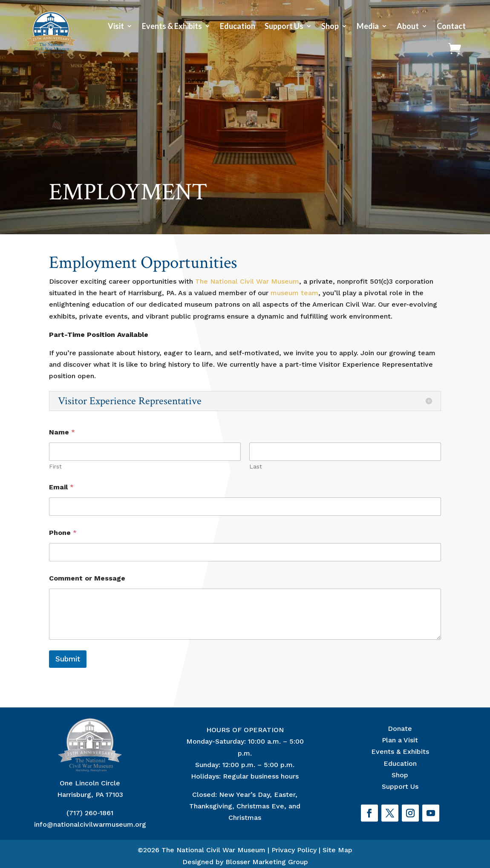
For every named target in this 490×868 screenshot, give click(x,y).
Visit (116, 26)
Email (61, 487)
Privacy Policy (294, 850)
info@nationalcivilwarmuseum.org (90, 824)
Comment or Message (87, 578)
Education (238, 26)
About (408, 26)
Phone (63, 533)
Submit (68, 659)
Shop (330, 26)
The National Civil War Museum (247, 281)
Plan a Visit (400, 740)
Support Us (284, 26)
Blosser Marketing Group (267, 862)
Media (368, 26)
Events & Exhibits (172, 26)
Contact (451, 26)
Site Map (337, 850)
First (55, 466)
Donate (400, 729)
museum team (294, 293)
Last (256, 466)
